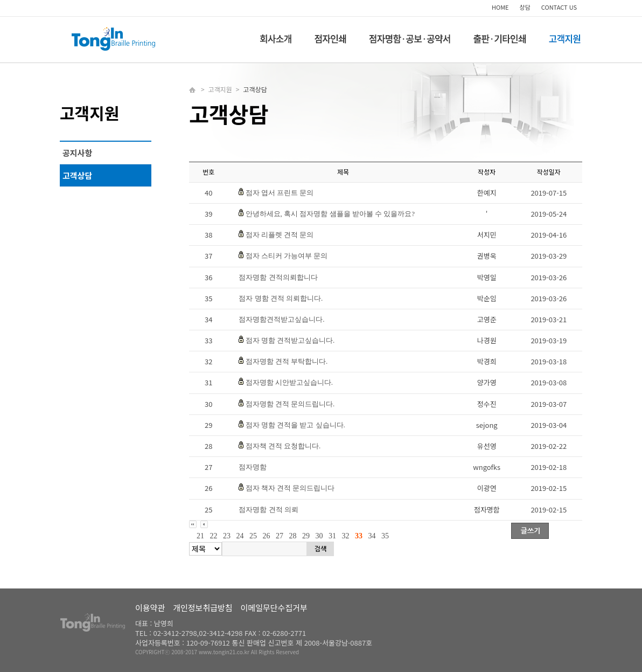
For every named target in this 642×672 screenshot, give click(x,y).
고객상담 (77, 175)
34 (372, 536)
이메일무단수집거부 (274, 608)
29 (306, 536)
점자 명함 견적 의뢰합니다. (281, 298)
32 (346, 536)
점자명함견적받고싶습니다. (281, 319)
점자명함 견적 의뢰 (268, 510)
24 (240, 536)
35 (385, 536)
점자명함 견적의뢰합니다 (278, 277)
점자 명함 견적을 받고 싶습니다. (295, 425)
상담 (525, 7)
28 (293, 536)
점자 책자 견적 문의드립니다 (290, 488)
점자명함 (253, 467)
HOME (500, 7)
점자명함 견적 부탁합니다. (287, 361)
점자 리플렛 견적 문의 (280, 235)
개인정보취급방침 (203, 608)
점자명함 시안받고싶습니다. (289, 382)
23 (227, 536)
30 (319, 536)
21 (200, 536)
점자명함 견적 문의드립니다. (290, 404)
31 (332, 536)
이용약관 (150, 608)
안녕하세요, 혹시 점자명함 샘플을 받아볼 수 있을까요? (330, 214)
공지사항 (77, 153)
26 (267, 536)
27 (280, 536)
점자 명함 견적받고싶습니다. (290, 340)
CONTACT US (559, 7)
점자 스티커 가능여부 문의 (287, 256)
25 (253, 536)
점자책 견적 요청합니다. (283, 446)
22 (214, 536)
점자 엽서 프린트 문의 (280, 193)
